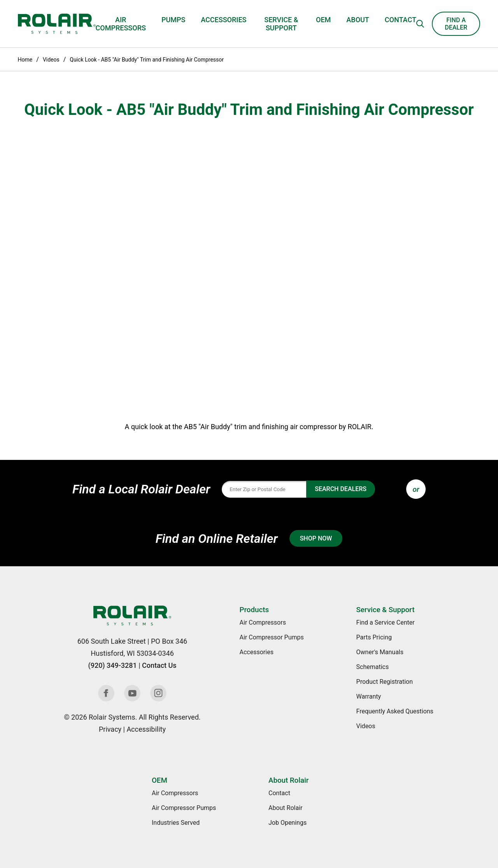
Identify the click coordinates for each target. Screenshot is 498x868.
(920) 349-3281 (112, 665)
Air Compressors (121, 24)
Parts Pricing (374, 637)
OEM (323, 20)
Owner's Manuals (380, 652)
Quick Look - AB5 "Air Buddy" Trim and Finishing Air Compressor (147, 60)
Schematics (373, 667)
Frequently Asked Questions (395, 711)
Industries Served (176, 823)
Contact (401, 20)
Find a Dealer (456, 24)
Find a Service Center (386, 622)
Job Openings (288, 823)
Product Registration (385, 682)
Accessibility (146, 729)
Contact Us (159, 665)
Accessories (224, 20)
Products (254, 610)
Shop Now (316, 538)
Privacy (110, 729)
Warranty (369, 696)
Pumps (173, 20)
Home (25, 60)
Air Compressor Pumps (272, 637)
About (358, 20)
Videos (51, 60)
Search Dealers (341, 489)
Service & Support (281, 24)
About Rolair (288, 780)
